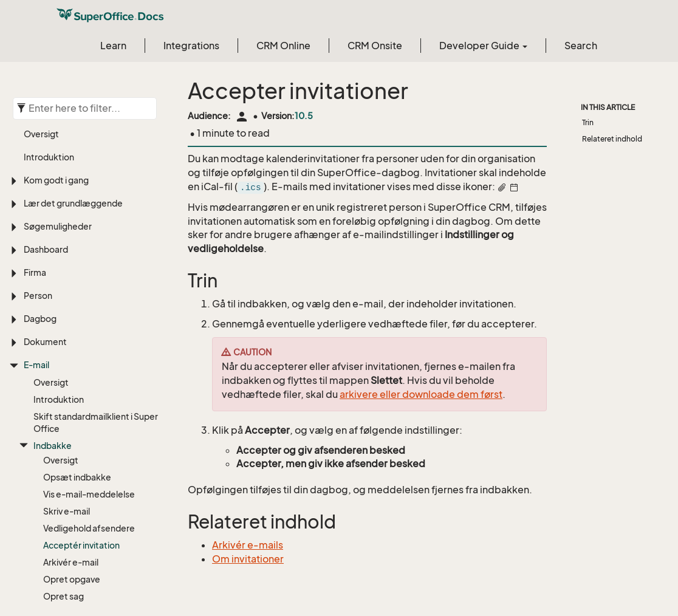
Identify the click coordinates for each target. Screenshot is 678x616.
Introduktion (59, 275)
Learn (113, 46)
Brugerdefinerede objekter (79, 587)
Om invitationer (248, 559)
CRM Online (283, 46)
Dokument (45, 218)
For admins (55, 492)
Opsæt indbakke (77, 353)
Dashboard (46, 125)
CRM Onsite (375, 46)
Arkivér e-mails (248, 545)
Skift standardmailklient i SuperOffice (96, 299)
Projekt (39, 540)
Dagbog (40, 195)
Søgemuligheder (58, 102)
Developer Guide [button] (483, 46)
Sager (36, 563)
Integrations (191, 46)
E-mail (36, 241)
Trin (588, 122)
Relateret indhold (612, 139)
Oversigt (51, 258)
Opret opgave (72, 455)
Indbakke (53, 322)
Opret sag (63, 472)
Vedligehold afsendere (89, 404)
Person (38, 172)
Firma (35, 149)
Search (581, 46)
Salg (33, 517)
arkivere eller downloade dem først (421, 394)
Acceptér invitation (81, 421)
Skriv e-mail (67, 387)
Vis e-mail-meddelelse (89, 370)
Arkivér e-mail (71, 438)
